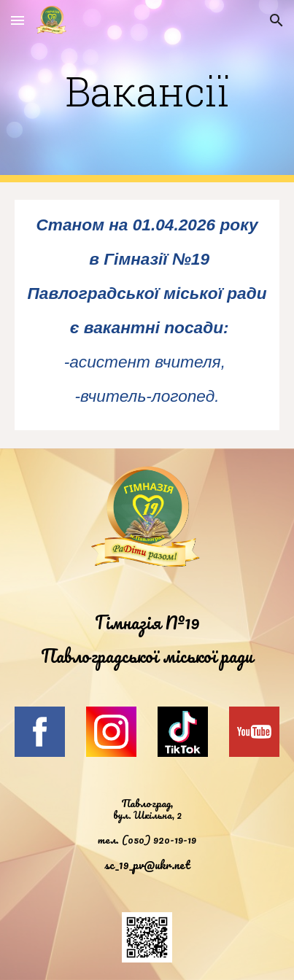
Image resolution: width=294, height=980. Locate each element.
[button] (18, 20)
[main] (147, 91)
